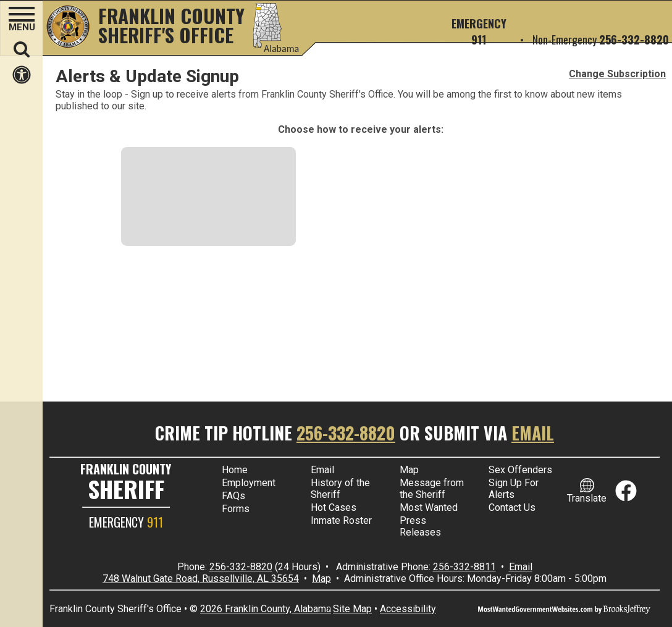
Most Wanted (429, 507)
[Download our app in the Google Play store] (513, 172)
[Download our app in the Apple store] (513, 224)
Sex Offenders (520, 470)
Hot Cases (334, 507)
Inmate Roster (341, 520)
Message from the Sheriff (432, 489)
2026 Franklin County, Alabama (266, 609)
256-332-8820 (634, 40)
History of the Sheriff (340, 489)
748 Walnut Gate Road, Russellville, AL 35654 (201, 579)
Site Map (352, 609)
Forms (236, 509)
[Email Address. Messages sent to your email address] (208, 196)
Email (533, 433)
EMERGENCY (126, 522)
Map (409, 470)
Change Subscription (617, 74)
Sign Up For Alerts (514, 489)
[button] (22, 20)
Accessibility (408, 609)
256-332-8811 (464, 567)
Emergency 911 (479, 32)
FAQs (233, 496)
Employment (249, 483)
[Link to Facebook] (626, 489)
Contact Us (512, 507)
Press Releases (420, 526)
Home (235, 470)
